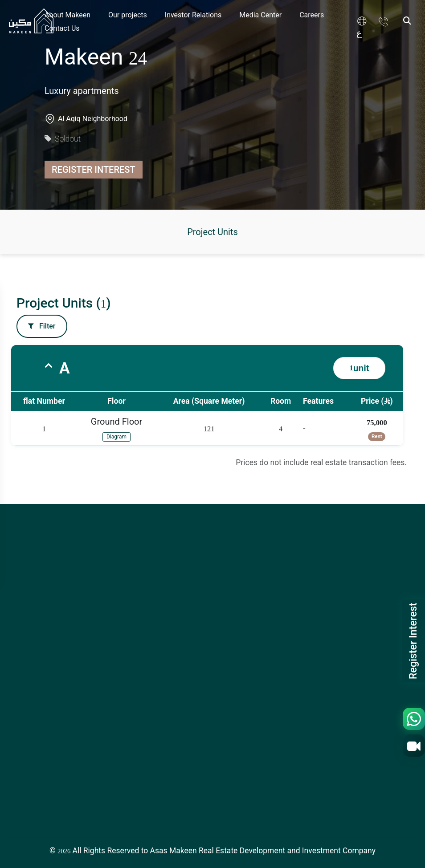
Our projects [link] (128, 15)
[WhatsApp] (414, 719)
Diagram (116, 437)
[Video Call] (414, 746)
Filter (42, 326)
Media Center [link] (260, 15)
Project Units (212, 232)
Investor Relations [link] (193, 15)
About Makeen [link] (67, 15)
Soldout (63, 139)
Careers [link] (312, 15)
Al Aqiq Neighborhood (93, 119)
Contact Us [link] (62, 28)
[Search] (407, 21)
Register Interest (94, 170)
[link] (364, 21)
